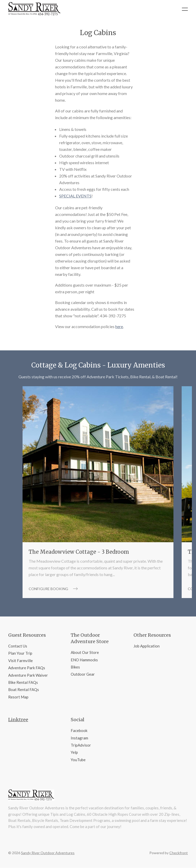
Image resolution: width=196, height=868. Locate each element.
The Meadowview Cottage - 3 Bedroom (79, 552)
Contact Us (18, 646)
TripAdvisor (81, 745)
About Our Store (85, 652)
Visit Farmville (20, 661)
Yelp (74, 752)
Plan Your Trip (20, 653)
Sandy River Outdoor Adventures (48, 853)
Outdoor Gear (83, 674)
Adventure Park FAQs (27, 668)
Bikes (75, 667)
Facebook (79, 730)
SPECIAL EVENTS (75, 196)
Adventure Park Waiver (28, 675)
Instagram (79, 738)
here (119, 326)
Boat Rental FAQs (24, 689)
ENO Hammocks (84, 660)
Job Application (147, 646)
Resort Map (18, 697)
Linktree (18, 720)
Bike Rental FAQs (23, 682)
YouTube (78, 760)
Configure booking (53, 589)
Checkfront (179, 853)
